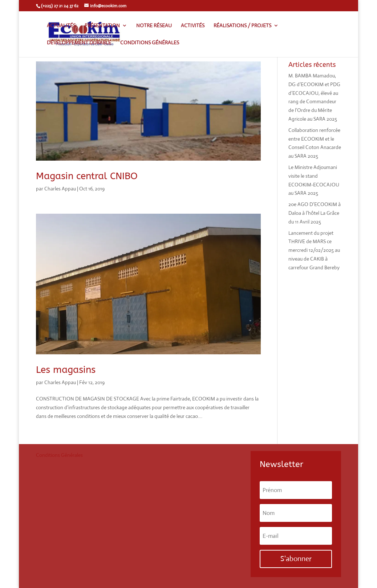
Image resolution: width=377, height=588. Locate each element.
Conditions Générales (59, 455)
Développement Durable (79, 43)
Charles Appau (60, 189)
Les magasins (66, 370)
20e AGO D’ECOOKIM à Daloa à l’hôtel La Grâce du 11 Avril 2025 (315, 213)
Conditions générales (150, 43)
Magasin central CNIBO (87, 176)
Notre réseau (154, 26)
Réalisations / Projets (242, 26)
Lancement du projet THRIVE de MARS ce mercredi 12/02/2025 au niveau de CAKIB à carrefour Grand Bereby (314, 250)
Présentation (102, 26)
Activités (193, 26)
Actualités (61, 26)
